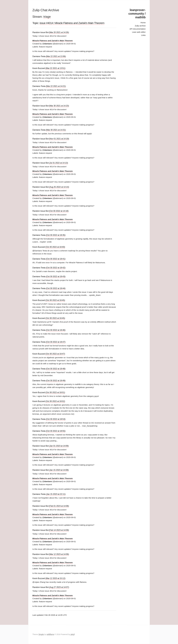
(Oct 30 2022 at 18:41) (56, 259)
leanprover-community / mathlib (137, 14)
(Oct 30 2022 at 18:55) (56, 431)
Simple (41, 634)
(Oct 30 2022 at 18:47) (56, 342)
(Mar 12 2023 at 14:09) (59, 554)
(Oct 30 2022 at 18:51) (55, 392)
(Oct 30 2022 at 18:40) (55, 247)
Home (143, 23)
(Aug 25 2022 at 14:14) (59, 187)
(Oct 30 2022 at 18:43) (56, 277)
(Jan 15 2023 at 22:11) (56, 494)
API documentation (138, 29)
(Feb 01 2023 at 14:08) (59, 506)
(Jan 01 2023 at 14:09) (59, 446)
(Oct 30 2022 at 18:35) (56, 235)
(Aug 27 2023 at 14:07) (59, 587)
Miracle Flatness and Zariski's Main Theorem (53, 41)
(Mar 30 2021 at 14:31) (56, 130)
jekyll (73, 634)
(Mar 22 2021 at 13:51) (55, 68)
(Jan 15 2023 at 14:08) (59, 470)
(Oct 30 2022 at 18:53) (56, 419)
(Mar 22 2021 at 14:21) (56, 86)
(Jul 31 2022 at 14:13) (58, 163)
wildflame (50, 634)
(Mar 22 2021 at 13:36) (56, 56)
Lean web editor (139, 32)
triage (47, 17)
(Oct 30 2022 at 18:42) (56, 268)
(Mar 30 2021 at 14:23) (59, 106)
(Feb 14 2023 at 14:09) (59, 530)
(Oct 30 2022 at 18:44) (56, 288)
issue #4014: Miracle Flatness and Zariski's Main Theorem (72, 23)
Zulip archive (140, 26)
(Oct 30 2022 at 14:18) (59, 211)
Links (143, 35)
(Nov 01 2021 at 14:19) (59, 139)
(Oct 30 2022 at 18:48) (56, 369)
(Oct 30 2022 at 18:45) (55, 300)
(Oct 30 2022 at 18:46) (56, 330)
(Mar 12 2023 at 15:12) (55, 578)
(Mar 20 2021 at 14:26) (59, 32)
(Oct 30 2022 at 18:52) (55, 401)
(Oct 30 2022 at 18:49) (56, 381)
